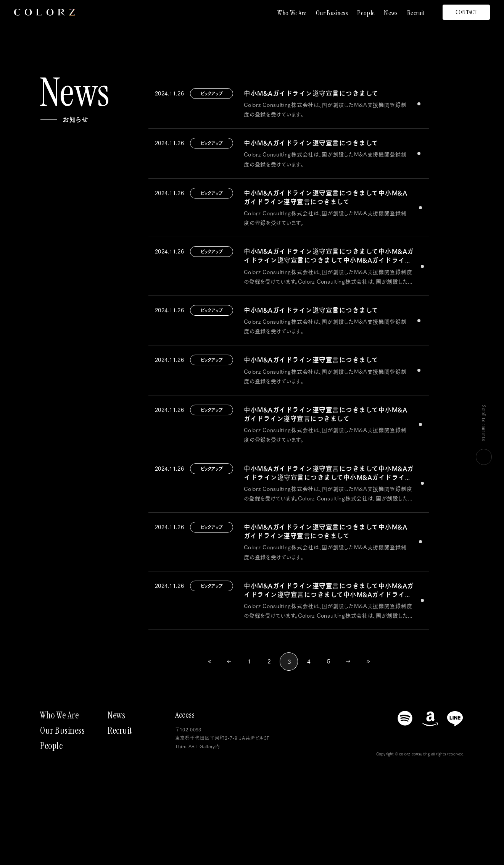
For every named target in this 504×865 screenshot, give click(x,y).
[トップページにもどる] (45, 12)
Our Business (332, 13)
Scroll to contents (484, 435)
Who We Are (292, 13)
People (366, 13)
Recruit (416, 13)
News (391, 13)
